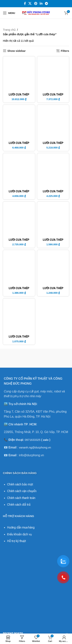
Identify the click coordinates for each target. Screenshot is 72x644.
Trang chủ (9, 30)
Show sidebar (16, 51)
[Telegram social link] (46, 4)
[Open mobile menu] (9, 13)
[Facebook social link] (25, 4)
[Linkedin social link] (41, 4)
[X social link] (30, 4)
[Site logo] (36, 13)
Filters (65, 51)
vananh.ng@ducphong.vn (35, 447)
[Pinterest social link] (36, 4)
